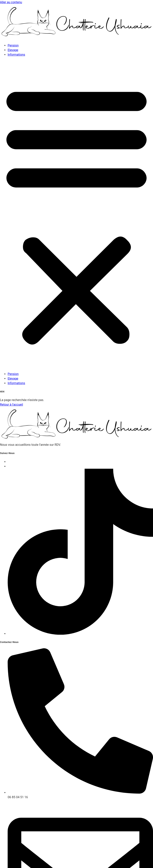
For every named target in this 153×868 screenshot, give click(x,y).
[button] (76, 214)
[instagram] (80, 634)
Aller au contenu (11, 2)
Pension (13, 45)
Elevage (13, 50)
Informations (16, 55)
